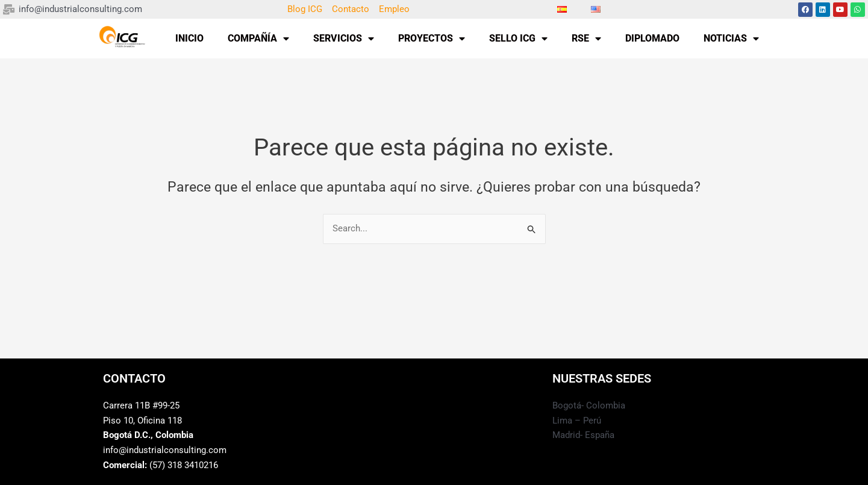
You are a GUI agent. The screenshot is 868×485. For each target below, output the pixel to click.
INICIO (189, 38)
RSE (586, 39)
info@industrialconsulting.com (165, 451)
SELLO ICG (518, 39)
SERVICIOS (344, 39)
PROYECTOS (432, 39)
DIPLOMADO (652, 38)
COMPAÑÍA (258, 39)
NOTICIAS (731, 39)
